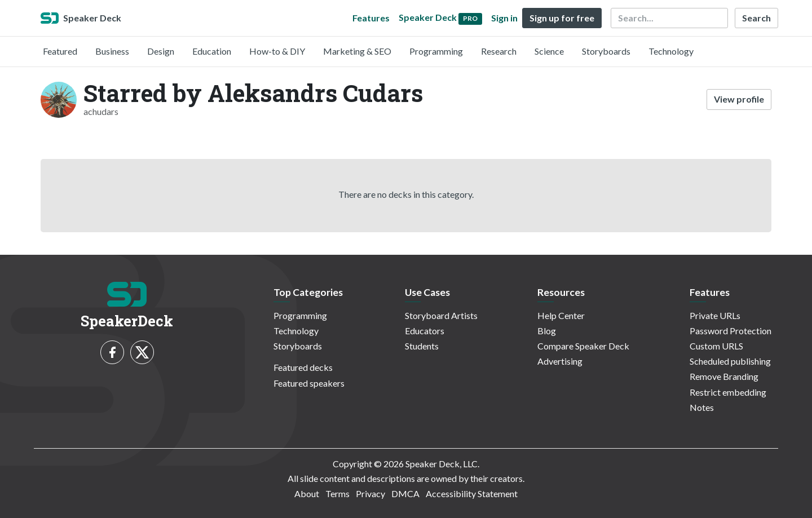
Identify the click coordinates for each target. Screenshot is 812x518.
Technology (671, 51)
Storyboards (606, 51)
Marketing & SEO (357, 51)
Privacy (370, 493)
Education (212, 51)
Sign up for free (562, 18)
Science (549, 51)
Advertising (560, 361)
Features (371, 18)
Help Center (561, 315)
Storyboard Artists (441, 315)
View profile (739, 99)
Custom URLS (716, 346)
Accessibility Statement (472, 493)
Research (499, 51)
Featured (60, 51)
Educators (425, 331)
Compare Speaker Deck (583, 346)
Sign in (504, 18)
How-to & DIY (277, 51)
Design (161, 51)
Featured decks (303, 367)
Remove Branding (724, 376)
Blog (547, 331)
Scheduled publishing (730, 361)
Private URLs (715, 315)
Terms (337, 493)
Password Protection (731, 331)
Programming (436, 51)
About (307, 493)
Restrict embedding (728, 392)
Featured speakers (309, 383)
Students (422, 346)
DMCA (405, 493)
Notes (702, 407)
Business (112, 51)
